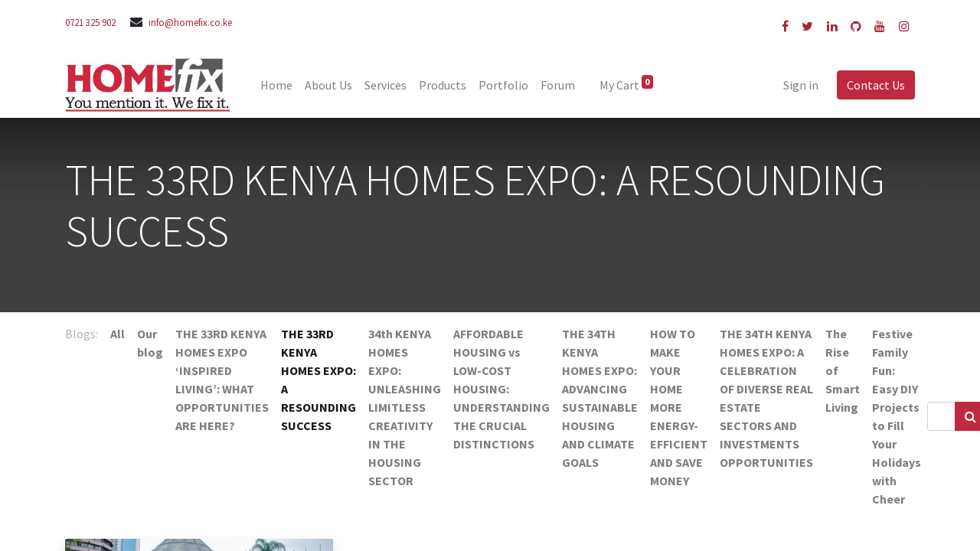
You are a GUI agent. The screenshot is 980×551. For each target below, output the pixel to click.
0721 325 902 (90, 22)
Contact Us (876, 85)
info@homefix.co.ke (190, 22)
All (118, 334)
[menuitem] (276, 85)
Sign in (801, 85)
